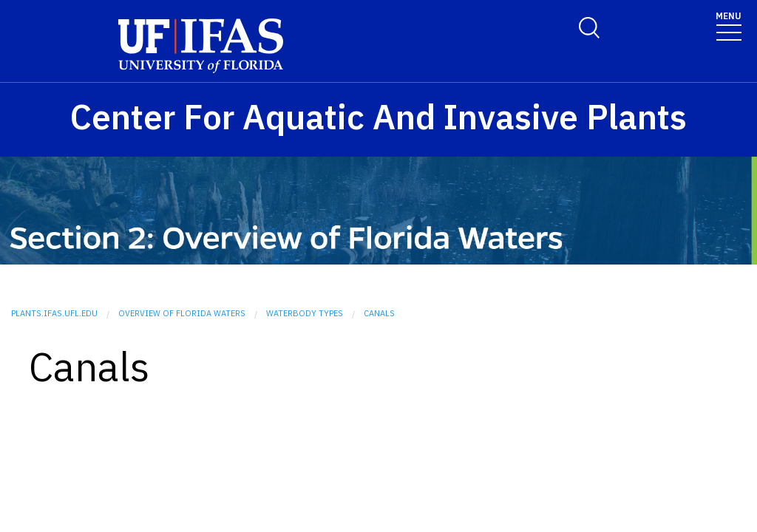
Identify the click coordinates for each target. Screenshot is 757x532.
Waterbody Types (305, 313)
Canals (379, 313)
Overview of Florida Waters (182, 313)
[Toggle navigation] (729, 25)
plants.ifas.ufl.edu (54, 313)
